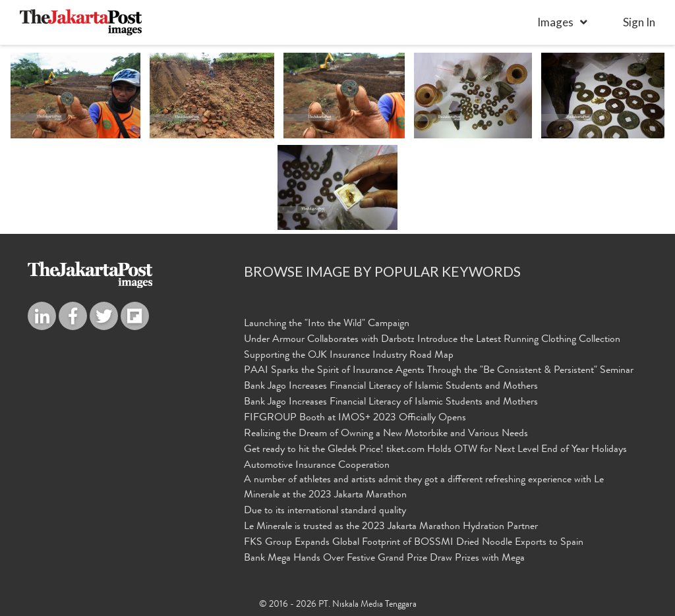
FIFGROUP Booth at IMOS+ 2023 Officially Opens (355, 418)
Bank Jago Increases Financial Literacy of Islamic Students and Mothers (391, 386)
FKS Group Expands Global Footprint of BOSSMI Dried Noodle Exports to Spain (414, 542)
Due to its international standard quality (325, 511)
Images (555, 22)
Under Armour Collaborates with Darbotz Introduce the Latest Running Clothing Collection (432, 339)
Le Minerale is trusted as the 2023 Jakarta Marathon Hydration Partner (391, 526)
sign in (639, 22)
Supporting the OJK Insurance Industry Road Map (349, 355)
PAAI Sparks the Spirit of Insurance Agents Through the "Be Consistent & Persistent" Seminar (439, 371)
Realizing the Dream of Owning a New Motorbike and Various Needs (386, 434)
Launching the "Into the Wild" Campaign (327, 323)
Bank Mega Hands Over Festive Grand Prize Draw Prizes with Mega (384, 558)
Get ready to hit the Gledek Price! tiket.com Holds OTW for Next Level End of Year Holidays (435, 449)
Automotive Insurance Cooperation (317, 465)
